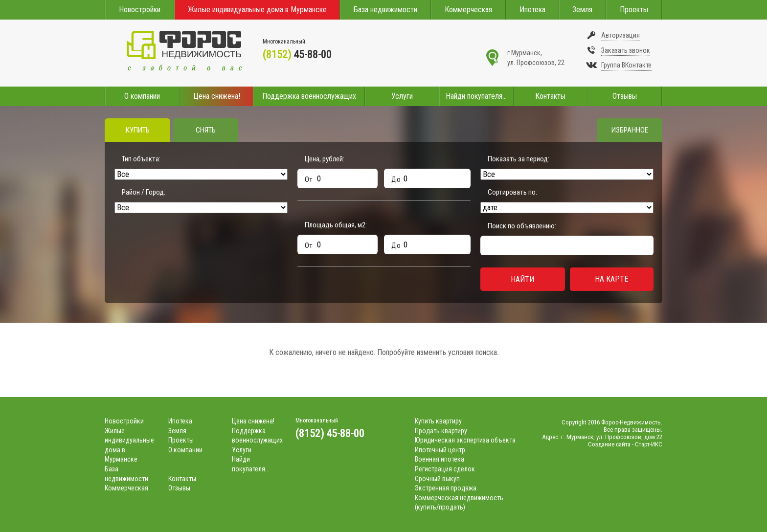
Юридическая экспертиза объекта (465, 440)
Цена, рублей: (325, 159)
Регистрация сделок (445, 469)
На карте (611, 279)
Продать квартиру (441, 431)
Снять (206, 130)
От (309, 179)
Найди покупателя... (476, 96)
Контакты (550, 96)
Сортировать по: (512, 192)
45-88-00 (297, 55)
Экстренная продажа (446, 488)
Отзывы (625, 96)
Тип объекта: (141, 159)
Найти (522, 279)
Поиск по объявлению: (522, 226)
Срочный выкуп (437, 479)
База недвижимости (385, 10)
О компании (142, 96)
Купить (138, 130)
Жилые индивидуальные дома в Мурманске (257, 10)
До (396, 179)
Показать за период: (519, 159)
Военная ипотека (440, 459)
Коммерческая (468, 10)
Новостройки (140, 10)
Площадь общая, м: (336, 225)
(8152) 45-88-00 (330, 433)
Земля (582, 10)
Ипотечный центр (440, 450)
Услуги (402, 96)
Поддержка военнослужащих (309, 96)
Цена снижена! (217, 96)
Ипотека (532, 10)
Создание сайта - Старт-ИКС (625, 444)
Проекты (634, 10)
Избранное (630, 130)
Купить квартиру (438, 421)
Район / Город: (144, 192)
